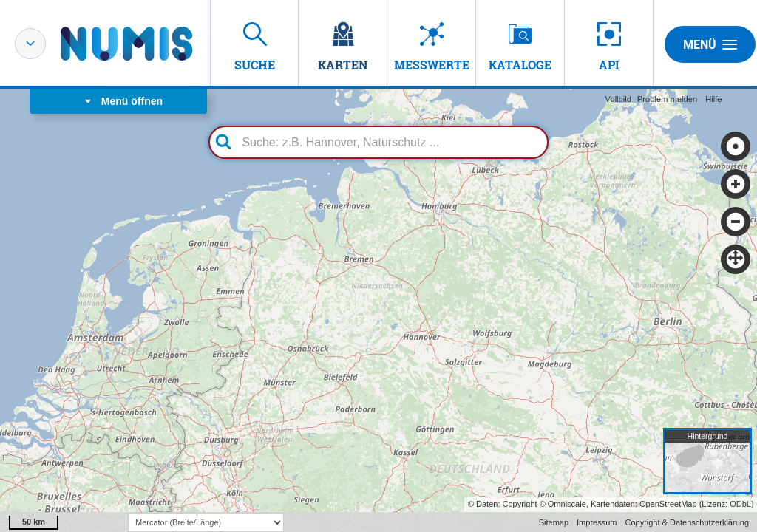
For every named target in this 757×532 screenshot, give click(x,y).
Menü (710, 44)
